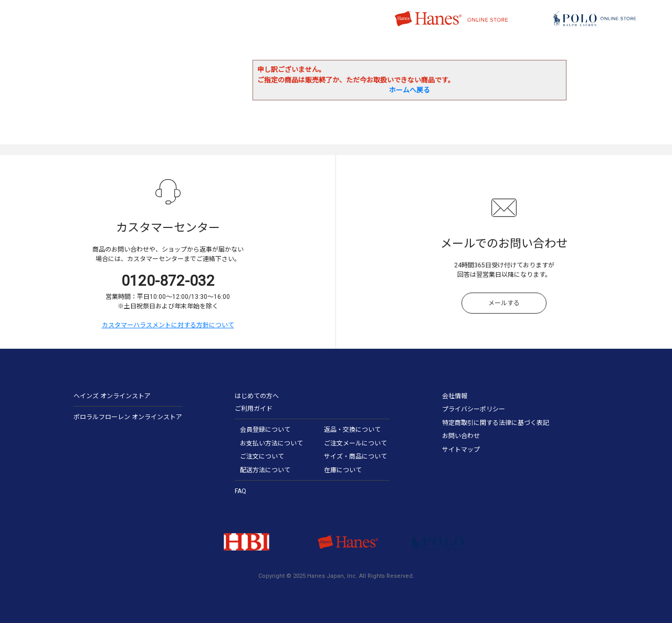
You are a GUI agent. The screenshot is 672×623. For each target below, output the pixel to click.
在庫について (343, 470)
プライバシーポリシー (474, 409)
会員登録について (265, 430)
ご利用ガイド (254, 409)
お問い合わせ (461, 436)
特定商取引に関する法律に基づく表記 (496, 423)
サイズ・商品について (355, 456)
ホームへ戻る (409, 90)
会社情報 (455, 396)
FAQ (240, 491)
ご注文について (262, 456)
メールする (504, 303)
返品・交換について (352, 430)
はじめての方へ (257, 396)
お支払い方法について (271, 443)
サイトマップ (461, 450)
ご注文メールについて (355, 443)
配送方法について (265, 470)
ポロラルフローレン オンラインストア (128, 417)
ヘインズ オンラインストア (112, 396)
